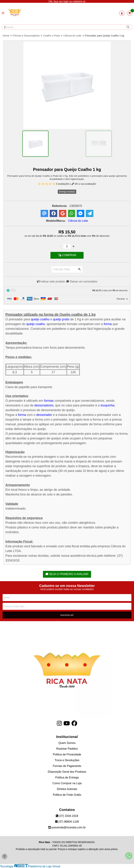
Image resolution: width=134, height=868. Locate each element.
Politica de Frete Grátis (67, 795)
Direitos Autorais (67, 789)
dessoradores (44, 405)
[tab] (67, 291)
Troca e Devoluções (67, 760)
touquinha (107, 405)
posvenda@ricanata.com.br (67, 827)
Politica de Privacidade (67, 754)
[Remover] (61, 246)
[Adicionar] (73, 246)
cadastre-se (79, 1)
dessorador (44, 415)
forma (108, 324)
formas (49, 401)
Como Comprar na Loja (67, 783)
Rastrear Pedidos (67, 749)
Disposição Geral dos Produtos (67, 772)
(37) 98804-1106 (67, 822)
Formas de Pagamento (67, 766)
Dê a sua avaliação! (84, 184)
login (66, 1)
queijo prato (61, 319)
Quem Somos (67, 743)
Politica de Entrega (67, 777)
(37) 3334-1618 (67, 816)
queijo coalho (40, 319)
